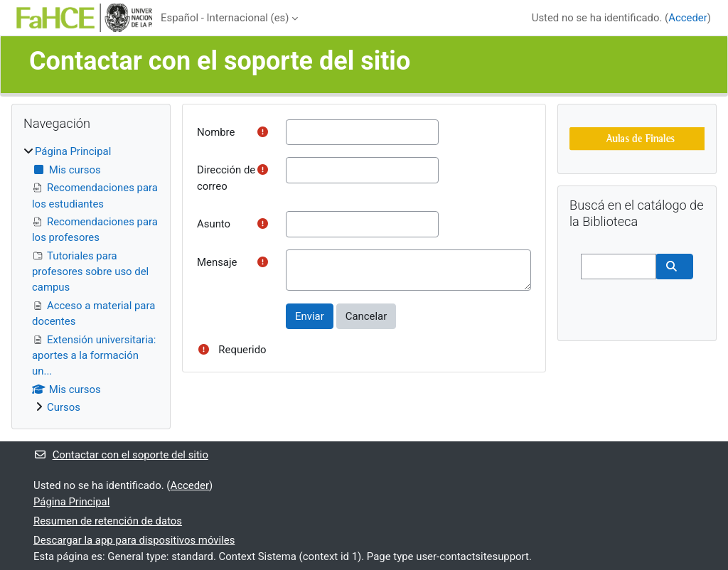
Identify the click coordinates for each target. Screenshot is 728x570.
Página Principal (73, 151)
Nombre (216, 132)
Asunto (214, 224)
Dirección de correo (226, 178)
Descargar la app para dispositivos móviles (134, 540)
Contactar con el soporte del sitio (121, 455)
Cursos (64, 407)
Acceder (688, 18)
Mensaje (217, 262)
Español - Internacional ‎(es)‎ (225, 18)
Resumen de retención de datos (108, 521)
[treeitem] (91, 279)
